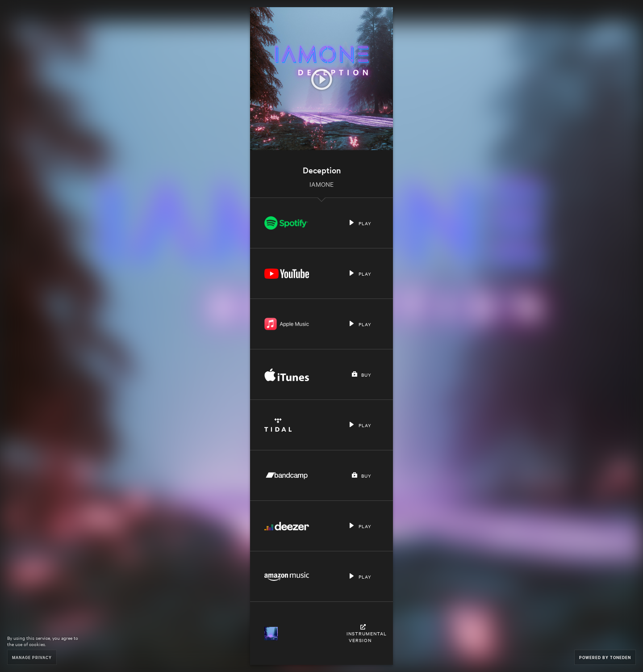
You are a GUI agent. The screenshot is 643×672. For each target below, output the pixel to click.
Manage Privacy (32, 657)
